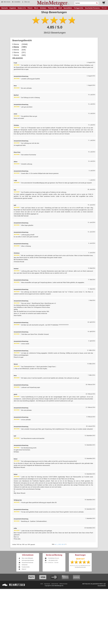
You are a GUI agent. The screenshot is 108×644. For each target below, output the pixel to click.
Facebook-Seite (24, 567)
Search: (73, 2)
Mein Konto (6, 2)
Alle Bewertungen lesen (80, 567)
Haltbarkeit (23, 565)
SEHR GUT (80, 559)
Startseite (5, 8)
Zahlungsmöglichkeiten (26, 560)
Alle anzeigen (18, 58)
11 (61, 544)
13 (64, 544)
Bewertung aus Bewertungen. (80, 566)
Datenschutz (55, 584)
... (58, 544)
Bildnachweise (63, 584)
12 (62, 544)
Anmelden (16, 2)
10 (59, 544)
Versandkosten (102, 586)
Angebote (13, 8)
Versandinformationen (26, 563)
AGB (42, 584)
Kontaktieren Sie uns (52, 558)
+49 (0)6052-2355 (51, 560)
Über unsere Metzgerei (26, 558)
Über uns (26, 2)
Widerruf (22, 569)
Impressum (47, 584)
